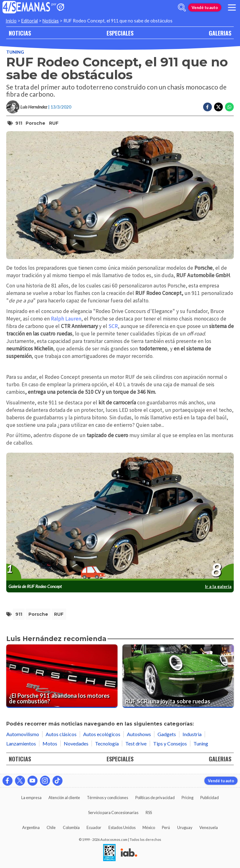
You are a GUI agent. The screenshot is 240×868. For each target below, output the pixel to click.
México (149, 827)
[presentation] (120, 517)
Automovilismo (23, 734)
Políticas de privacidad (155, 798)
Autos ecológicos (102, 734)
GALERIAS (220, 33)
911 (19, 123)
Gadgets (167, 734)
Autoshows (139, 734)
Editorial (30, 21)
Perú (166, 827)
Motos (50, 743)
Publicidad (210, 798)
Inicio (11, 21)
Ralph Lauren (66, 319)
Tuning (15, 52)
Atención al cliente (64, 798)
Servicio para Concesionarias (113, 813)
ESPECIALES (120, 33)
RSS (149, 813)
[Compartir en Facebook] (207, 107)
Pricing (187, 798)
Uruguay (185, 827)
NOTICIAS (20, 33)
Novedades (76, 743)
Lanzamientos (21, 743)
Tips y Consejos (170, 743)
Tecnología (107, 743)
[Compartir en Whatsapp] (229, 107)
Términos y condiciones (107, 798)
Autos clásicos (61, 734)
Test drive (136, 743)
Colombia (71, 827)
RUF (54, 123)
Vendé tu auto (205, 7)
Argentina (31, 827)
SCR (113, 326)
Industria (192, 734)
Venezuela (209, 827)
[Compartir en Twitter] (218, 107)
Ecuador (94, 827)
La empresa (31, 798)
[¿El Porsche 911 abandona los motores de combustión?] (62, 676)
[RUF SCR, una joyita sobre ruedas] (178, 676)
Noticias (51, 21)
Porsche (35, 123)
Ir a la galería (218, 586)
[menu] (232, 7)
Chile (51, 827)
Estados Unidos (122, 827)
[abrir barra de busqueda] (182, 7)
